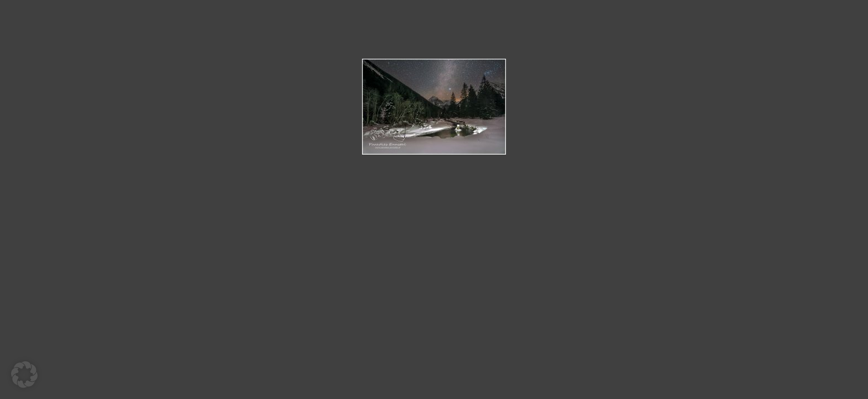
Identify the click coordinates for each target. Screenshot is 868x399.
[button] (24, 375)
